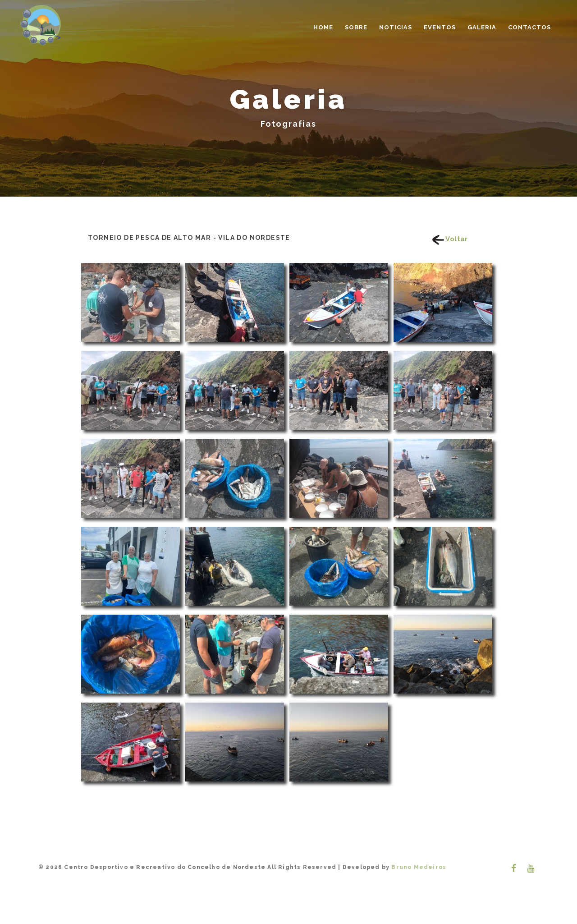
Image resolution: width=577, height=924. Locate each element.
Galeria (482, 27)
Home (323, 27)
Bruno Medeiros (418, 867)
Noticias (396, 27)
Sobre (356, 27)
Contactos (529, 27)
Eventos (440, 27)
